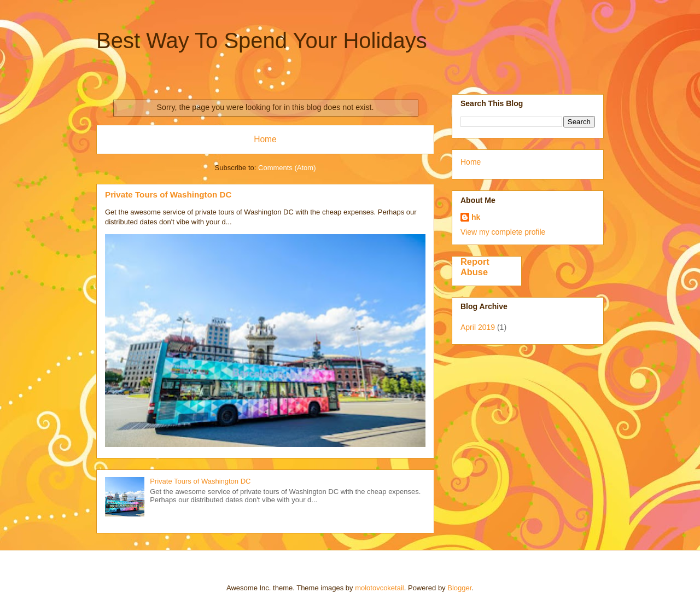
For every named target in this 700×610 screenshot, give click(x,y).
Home (265, 139)
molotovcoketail (380, 588)
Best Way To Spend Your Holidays (262, 40)
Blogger (459, 588)
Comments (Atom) (287, 168)
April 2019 (478, 327)
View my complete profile (503, 232)
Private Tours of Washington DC (168, 194)
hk (476, 217)
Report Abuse (475, 267)
